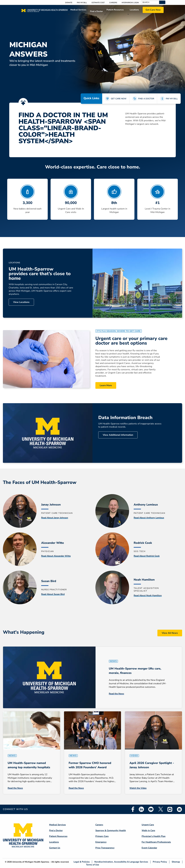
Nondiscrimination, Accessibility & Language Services (121, 862)
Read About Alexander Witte (56, 556)
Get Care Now (153, 10)
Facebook (133, 809)
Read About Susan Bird (53, 594)
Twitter (160, 809)
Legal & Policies (82, 862)
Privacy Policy (160, 862)
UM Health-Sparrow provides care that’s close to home (40, 274)
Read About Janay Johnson (55, 518)
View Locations (21, 302)
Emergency (101, 842)
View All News (170, 633)
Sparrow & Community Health (111, 830)
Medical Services (78, 10)
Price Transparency (105, 848)
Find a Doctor (96, 11)
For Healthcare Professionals (156, 842)
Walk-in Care (148, 830)
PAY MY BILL (172, 99)
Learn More (106, 385)
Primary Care (102, 836)
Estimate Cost (98, 3)
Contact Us (55, 848)
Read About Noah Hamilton (148, 595)
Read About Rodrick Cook (147, 556)
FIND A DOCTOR (146, 99)
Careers (113, 3)
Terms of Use (92, 865)
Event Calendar (149, 848)
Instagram (170, 809)
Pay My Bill (82, 3)
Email (180, 809)
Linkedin (141, 809)
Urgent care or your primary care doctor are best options (131, 341)
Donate (69, 3)
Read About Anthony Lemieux (149, 518)
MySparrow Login (130, 3)
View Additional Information (118, 435)
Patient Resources (115, 10)
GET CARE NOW (119, 99)
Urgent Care (148, 825)
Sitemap (176, 862)
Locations (134, 10)
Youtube (151, 809)
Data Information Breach (125, 418)
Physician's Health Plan (154, 836)
